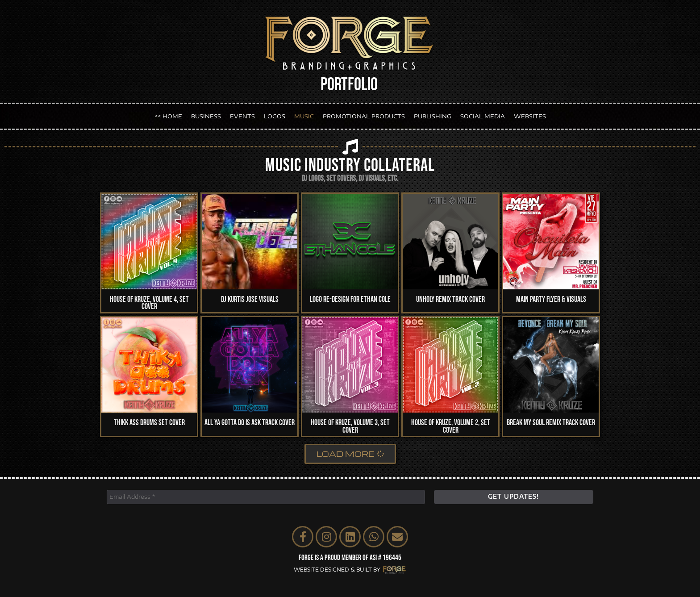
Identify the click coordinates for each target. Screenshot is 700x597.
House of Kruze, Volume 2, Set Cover (451, 426)
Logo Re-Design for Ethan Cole (350, 299)
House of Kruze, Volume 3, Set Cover (350, 426)
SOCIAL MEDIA (483, 116)
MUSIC (304, 116)
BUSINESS (206, 116)
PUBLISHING (433, 116)
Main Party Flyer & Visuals (551, 299)
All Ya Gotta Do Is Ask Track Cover (250, 423)
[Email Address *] (266, 497)
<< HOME (168, 116)
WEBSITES (530, 116)
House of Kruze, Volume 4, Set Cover (149, 303)
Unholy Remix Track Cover (450, 299)
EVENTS (242, 116)
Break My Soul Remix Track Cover (551, 423)
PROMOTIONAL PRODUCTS (364, 116)
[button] (350, 454)
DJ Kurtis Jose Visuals (250, 299)
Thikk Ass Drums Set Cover (149, 423)
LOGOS (275, 116)
